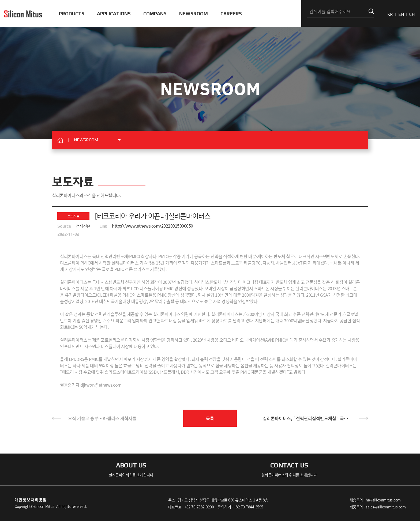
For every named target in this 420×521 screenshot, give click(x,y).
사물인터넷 (286, 263)
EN (401, 14)
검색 (371, 11)
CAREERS (231, 14)
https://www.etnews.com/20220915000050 (153, 226)
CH (412, 14)
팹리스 (140, 269)
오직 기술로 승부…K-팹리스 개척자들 (102, 418)
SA (326, 295)
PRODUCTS (72, 14)
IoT (300, 263)
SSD (153, 372)
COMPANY (155, 14)
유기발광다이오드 (80, 295)
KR (390, 14)
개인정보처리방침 (31, 500)
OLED (102, 295)
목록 (210, 418)
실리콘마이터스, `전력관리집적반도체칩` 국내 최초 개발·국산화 (305, 421)
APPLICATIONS (114, 14)
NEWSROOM (194, 14)
